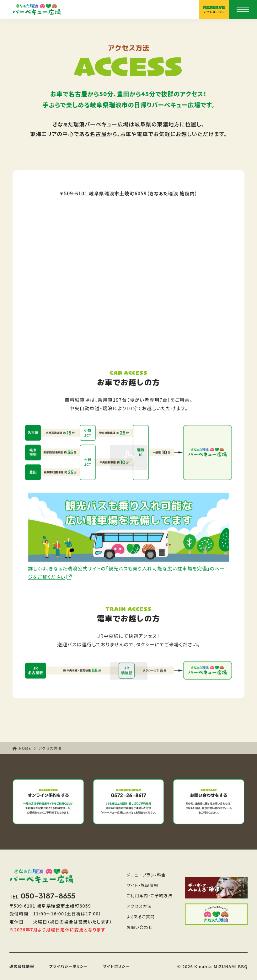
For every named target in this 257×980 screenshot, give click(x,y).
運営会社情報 (22, 966)
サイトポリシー (116, 966)
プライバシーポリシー (69, 966)
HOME (22, 748)
